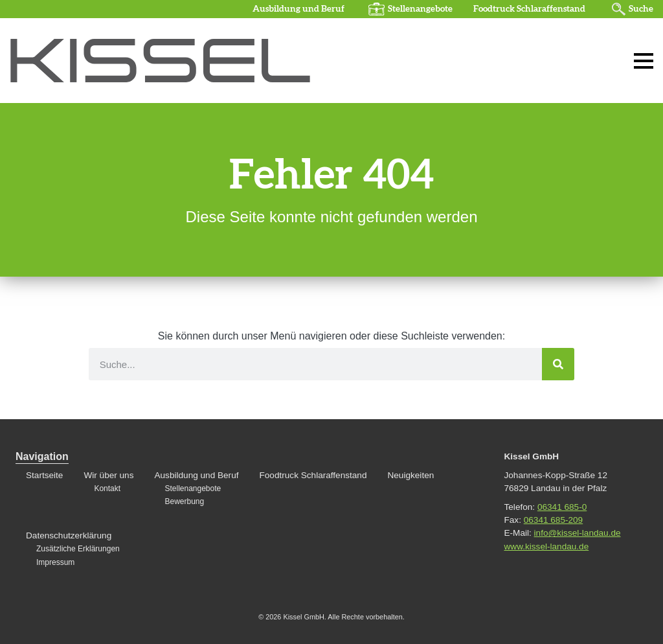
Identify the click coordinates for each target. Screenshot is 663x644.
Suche (641, 9)
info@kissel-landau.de (578, 533)
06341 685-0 (562, 507)
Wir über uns (108, 475)
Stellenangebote (420, 9)
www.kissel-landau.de (547, 546)
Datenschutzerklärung (69, 535)
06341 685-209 (553, 520)
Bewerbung (184, 501)
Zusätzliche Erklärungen (78, 549)
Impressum (55, 562)
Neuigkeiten (410, 475)
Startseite (44, 475)
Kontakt (107, 489)
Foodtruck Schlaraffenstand (529, 9)
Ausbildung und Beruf (298, 9)
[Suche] (558, 364)
